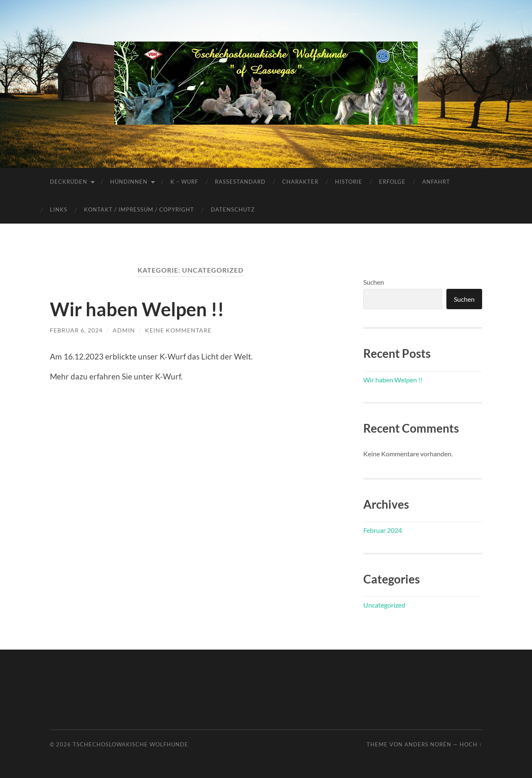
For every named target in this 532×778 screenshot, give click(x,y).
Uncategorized (384, 605)
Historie (349, 182)
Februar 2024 (383, 530)
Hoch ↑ (471, 744)
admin (124, 330)
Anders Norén (428, 744)
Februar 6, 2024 (76, 330)
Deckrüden (69, 182)
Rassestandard (240, 182)
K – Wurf (184, 182)
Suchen (374, 282)
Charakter (300, 182)
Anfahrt (436, 182)
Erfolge (392, 182)
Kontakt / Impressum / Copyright (139, 209)
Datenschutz (233, 209)
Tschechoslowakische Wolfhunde (131, 744)
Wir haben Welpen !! (137, 309)
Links (59, 209)
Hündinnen (129, 182)
